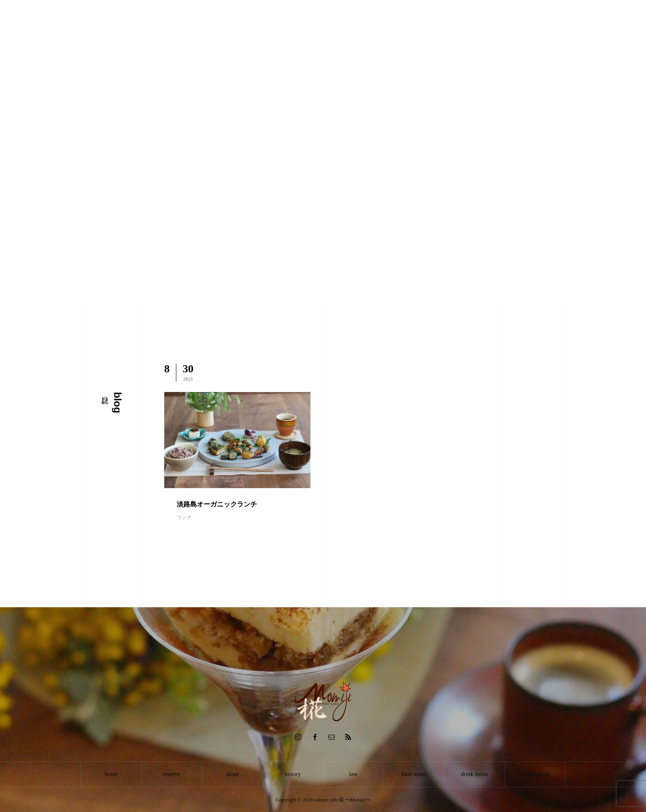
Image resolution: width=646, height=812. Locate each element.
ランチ (184, 517)
